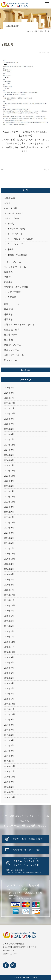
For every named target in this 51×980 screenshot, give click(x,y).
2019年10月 (10, 606)
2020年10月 (10, 559)
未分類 (11, 249)
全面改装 (8, 277)
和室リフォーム (12, 304)
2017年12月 (10, 704)
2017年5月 (9, 740)
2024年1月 (9, 465)
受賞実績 (12, 297)
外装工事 (8, 319)
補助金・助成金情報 (17, 255)
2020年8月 (9, 564)
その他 (11, 224)
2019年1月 (9, 637)
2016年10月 (10, 777)
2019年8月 (9, 611)
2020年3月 (9, 580)
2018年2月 (9, 694)
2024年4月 (9, 460)
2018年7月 (9, 668)
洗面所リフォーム (13, 345)
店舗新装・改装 (12, 330)
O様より (46, 170)
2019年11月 (9, 600)
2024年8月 (9, 455)
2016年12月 (10, 766)
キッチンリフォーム (14, 213)
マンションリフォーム (15, 267)
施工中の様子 (11, 335)
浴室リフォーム (12, 350)
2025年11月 (9, 408)
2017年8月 (9, 725)
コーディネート (15, 234)
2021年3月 (9, 543)
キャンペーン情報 (16, 229)
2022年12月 (10, 497)
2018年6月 (9, 673)
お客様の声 (10, 198)
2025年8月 (9, 419)
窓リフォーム (11, 360)
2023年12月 (10, 471)
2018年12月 (10, 642)
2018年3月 (9, 688)
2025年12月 (10, 403)
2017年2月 (9, 756)
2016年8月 (9, 787)
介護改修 (8, 272)
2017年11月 (9, 709)
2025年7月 (9, 424)
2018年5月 (9, 678)
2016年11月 (9, 771)
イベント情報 (11, 208)
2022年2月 (9, 517)
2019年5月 (9, 616)
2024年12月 (10, 445)
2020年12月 (10, 554)
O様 (3, 170)
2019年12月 (10, 595)
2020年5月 (9, 569)
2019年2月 (9, 631)
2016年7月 (9, 792)
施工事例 (8, 340)
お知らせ (8, 203)
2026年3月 (9, 393)
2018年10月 (10, 652)
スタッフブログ (12, 218)
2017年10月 (10, 714)
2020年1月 (9, 590)
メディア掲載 (14, 292)
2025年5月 (9, 429)
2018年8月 (9, 663)
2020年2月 (9, 585)
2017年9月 (9, 720)
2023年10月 (10, 476)
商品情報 (8, 309)
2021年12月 (10, 523)
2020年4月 (9, 574)
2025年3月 (9, 434)
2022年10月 (10, 502)
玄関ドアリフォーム (14, 355)
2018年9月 (9, 657)
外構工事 (8, 314)
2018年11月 (9, 647)
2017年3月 (9, 751)
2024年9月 (9, 450)
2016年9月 (9, 782)
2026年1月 (9, 398)
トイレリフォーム (13, 262)
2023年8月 (9, 481)
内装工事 (8, 282)
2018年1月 (9, 699)
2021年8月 (9, 533)
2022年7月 (9, 512)
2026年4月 (9, 388)
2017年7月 (9, 730)
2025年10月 (10, 414)
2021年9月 (9, 528)
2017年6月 (9, 735)
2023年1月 (9, 491)
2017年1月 (9, 761)
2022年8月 (9, 507)
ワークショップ (15, 244)
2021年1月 (9, 549)
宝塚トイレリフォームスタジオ (19, 324)
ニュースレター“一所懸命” (20, 239)
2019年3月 (9, 626)
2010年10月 (10, 797)
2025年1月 (9, 439)
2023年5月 (9, 486)
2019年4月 (9, 621)
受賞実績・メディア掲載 (16, 287)
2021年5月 (9, 538)
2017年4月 (9, 746)
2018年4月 (9, 683)
